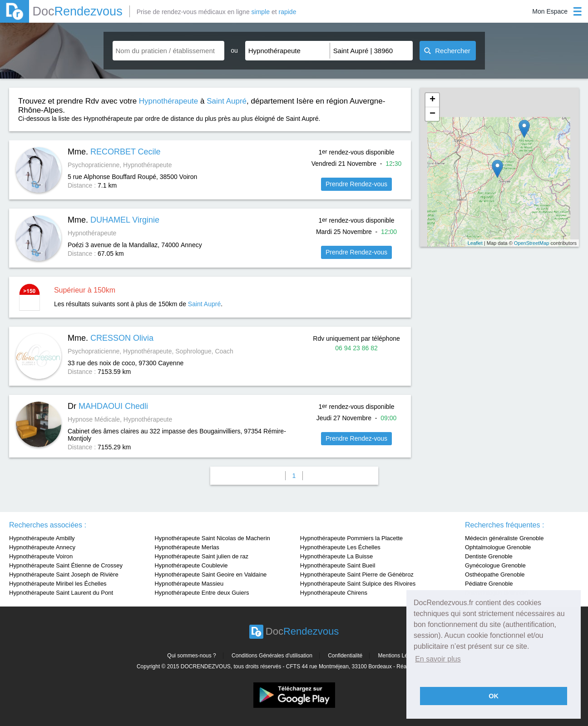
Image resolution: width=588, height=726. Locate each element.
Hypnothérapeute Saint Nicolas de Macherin (212, 538)
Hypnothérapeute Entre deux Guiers (202, 593)
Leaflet (475, 243)
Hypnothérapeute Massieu (189, 584)
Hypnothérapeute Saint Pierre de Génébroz (357, 574)
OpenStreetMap (532, 243)
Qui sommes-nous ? (191, 656)
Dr (108, 406)
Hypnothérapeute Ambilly (42, 538)
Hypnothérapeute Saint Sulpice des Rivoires (358, 584)
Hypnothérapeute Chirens (334, 593)
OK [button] (494, 696)
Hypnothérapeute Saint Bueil (338, 565)
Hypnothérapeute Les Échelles (340, 547)
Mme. (114, 152)
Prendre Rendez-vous (356, 184)
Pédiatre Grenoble (489, 584)
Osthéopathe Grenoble (495, 574)
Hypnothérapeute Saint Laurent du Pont (61, 593)
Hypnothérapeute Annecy (42, 547)
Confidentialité (345, 656)
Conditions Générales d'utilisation (272, 656)
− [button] (432, 114)
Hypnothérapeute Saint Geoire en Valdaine (210, 574)
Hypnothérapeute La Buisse (336, 556)
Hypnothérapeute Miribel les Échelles (58, 584)
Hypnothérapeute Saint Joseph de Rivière (64, 574)
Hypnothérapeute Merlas (187, 547)
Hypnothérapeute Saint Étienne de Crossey (66, 565)
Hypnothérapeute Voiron (41, 556)
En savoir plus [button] (438, 659)
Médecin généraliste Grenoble (504, 538)
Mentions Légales (400, 656)
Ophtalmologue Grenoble (498, 547)
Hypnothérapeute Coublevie (191, 565)
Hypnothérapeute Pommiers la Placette (351, 538)
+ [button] (432, 100)
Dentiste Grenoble (489, 556)
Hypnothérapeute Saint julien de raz (201, 556)
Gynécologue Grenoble (495, 565)
